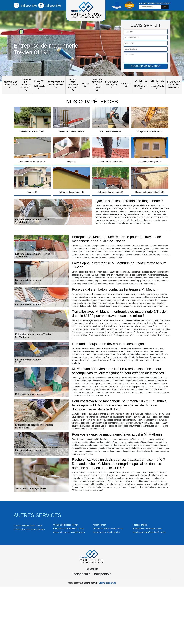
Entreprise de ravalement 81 (141, 85)
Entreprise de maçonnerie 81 (157, 85)
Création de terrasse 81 (39, 85)
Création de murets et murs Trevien (29, 529)
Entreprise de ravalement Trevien (147, 529)
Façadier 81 (126, 85)
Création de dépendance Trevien (28, 526)
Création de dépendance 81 (11, 85)
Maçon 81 (85, 85)
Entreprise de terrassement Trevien (69, 529)
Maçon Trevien (99, 525)
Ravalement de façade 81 (112, 85)
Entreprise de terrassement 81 (56, 85)
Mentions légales (108, 583)
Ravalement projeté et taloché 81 (174, 85)
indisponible (25, 5)
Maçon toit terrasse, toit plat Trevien (69, 532)
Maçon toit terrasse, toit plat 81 (73, 85)
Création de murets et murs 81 (26, 85)
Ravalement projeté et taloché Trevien (149, 532)
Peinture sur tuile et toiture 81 (97, 85)
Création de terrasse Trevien (66, 525)
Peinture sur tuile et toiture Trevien (108, 529)
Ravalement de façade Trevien (106, 532)
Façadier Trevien (140, 525)
